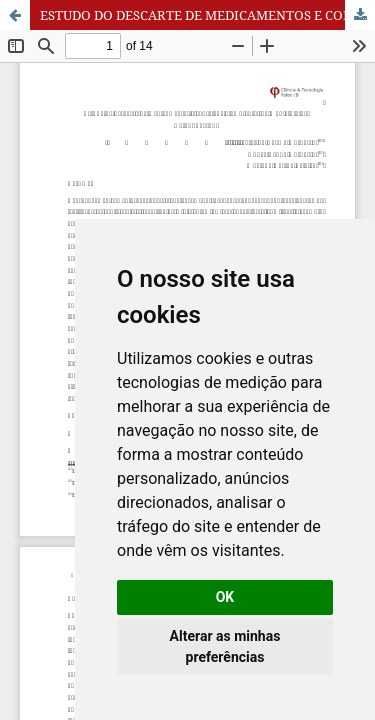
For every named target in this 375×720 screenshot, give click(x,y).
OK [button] (225, 597)
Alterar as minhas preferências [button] (225, 646)
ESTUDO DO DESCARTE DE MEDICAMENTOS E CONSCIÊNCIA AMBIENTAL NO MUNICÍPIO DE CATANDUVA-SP (207, 15)
